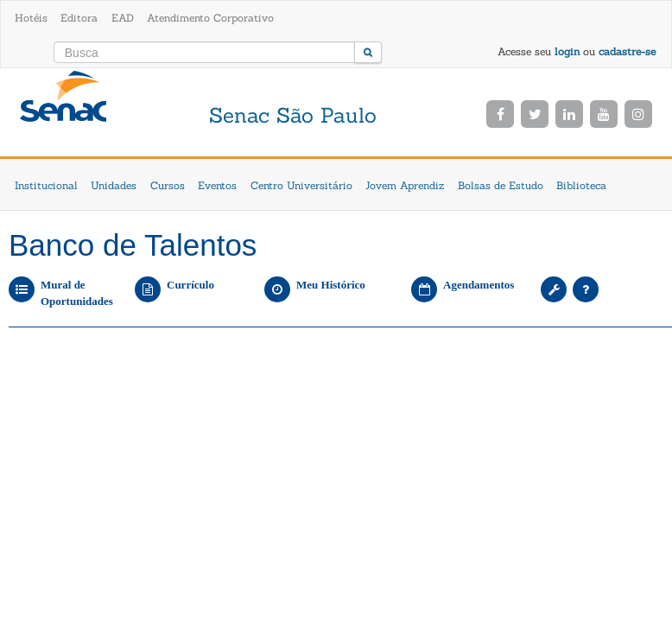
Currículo (190, 285)
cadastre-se (627, 51)
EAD (123, 18)
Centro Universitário (301, 185)
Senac (63, 114)
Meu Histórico (331, 285)
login (567, 51)
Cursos (168, 185)
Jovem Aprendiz (405, 185)
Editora (79, 18)
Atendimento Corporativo (210, 18)
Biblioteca (581, 185)
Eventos (217, 185)
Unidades (114, 185)
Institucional (46, 185)
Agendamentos (479, 285)
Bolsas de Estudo (501, 185)
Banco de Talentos (133, 245)
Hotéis (31, 18)
